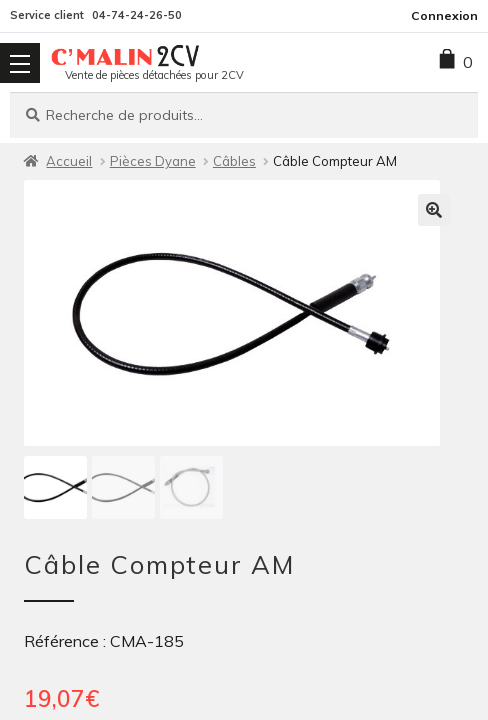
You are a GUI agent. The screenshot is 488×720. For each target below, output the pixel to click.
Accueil (69, 161)
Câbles (234, 161)
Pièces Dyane (153, 161)
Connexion (444, 15)
